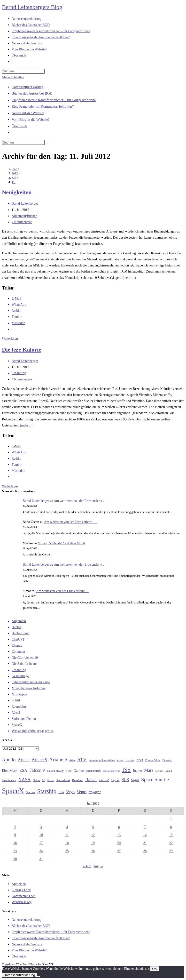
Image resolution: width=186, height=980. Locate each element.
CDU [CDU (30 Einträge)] (140, 760)
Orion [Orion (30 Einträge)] (36, 780)
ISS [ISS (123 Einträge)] (126, 770)
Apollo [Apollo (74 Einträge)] (9, 760)
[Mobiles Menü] (13, 77)
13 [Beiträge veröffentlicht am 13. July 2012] (119, 835)
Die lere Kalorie (22, 350)
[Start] (15, 169)
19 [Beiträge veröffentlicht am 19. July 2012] (93, 843)
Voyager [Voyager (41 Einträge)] (95, 792)
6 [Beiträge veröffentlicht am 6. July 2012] (119, 827)
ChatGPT (18, 639)
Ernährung (19, 373)
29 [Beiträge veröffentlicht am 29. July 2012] (171, 851)
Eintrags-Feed (21, 890)
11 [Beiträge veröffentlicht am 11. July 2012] (67, 835)
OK (154, 969)
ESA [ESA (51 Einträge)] (23, 770)
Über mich (19, 126)
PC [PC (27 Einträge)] (44, 780)
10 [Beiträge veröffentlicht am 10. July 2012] (41, 835)
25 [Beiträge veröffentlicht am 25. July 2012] (67, 851)
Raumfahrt (19, 707)
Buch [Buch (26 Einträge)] (120, 760)
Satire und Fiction (24, 719)
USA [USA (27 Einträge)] (61, 792)
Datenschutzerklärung (28, 87)
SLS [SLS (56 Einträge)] (125, 780)
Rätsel (16, 713)
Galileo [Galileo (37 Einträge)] (79, 771)
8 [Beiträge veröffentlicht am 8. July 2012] (171, 827)
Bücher (32, 216)
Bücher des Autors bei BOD (32, 93)
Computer (18, 652)
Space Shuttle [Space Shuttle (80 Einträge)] (155, 779)
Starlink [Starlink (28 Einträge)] (31, 792)
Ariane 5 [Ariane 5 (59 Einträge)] (39, 760)
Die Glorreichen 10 (25, 658)
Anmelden (19, 884)
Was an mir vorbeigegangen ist (33, 731)
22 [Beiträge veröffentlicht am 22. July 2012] (171, 843)
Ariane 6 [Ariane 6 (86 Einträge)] (58, 760)
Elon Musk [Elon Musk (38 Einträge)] (10, 771)
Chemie (17, 646)
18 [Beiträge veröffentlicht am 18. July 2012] (67, 843)
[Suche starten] (47, 144)
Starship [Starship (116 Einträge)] (47, 791)
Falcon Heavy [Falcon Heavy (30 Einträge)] (55, 771)
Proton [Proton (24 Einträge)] (51, 780)
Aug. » (98, 866)
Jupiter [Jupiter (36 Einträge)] (137, 771)
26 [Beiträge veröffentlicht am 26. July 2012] (93, 851)
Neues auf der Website (28, 113)
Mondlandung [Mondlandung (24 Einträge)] (9, 780)
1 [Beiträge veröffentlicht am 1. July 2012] (171, 819)
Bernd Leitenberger (25, 204)
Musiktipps (19, 694)
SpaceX (17, 725)
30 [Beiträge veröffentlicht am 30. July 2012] (15, 859)
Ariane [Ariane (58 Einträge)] (24, 760)
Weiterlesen (10, 339)
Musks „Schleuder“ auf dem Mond (61, 543)
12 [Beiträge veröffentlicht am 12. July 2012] (93, 835)
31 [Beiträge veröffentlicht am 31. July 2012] (41, 859)
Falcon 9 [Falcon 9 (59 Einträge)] (37, 770)
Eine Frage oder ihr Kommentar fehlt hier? (43, 106)
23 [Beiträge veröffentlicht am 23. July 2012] (15, 851)
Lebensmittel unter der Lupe (31, 682)
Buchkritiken (20, 633)
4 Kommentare (22, 379)
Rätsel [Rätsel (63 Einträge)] (91, 780)
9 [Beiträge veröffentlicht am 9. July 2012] (15, 835)
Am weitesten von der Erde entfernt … (80, 501)
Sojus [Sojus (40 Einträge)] (135, 780)
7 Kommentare (22, 222)
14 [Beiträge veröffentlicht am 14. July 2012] (145, 835)
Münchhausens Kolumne (29, 688)
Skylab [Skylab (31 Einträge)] (115, 780)
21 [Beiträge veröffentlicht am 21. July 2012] (145, 843)
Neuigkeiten (17, 192)
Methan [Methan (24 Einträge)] (159, 771)
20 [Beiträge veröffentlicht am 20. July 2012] (119, 843)
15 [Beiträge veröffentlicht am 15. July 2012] (171, 835)
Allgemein (19, 216)
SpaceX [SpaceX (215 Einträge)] (13, 791)
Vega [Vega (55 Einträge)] (70, 792)
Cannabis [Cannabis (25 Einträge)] (130, 760)
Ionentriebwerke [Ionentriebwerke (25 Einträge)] (112, 771)
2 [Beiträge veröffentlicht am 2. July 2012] (15, 827)
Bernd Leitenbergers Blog (32, 7)
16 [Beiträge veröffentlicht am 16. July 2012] (15, 843)
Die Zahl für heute (24, 664)
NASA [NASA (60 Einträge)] (24, 780)
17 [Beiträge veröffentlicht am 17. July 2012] (41, 843)
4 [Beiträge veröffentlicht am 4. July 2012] (67, 827)
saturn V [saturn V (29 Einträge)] (104, 780)
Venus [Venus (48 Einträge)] (82, 792)
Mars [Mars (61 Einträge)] (149, 770)
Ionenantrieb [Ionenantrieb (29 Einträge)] (93, 771)
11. (14, 182)
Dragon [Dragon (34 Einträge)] (167, 760)
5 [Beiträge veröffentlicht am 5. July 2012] (93, 827)
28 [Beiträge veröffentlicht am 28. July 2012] (145, 851)
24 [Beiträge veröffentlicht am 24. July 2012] (41, 851)
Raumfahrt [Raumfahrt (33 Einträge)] (63, 780)
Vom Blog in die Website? (31, 120)
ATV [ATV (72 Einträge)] (82, 760)
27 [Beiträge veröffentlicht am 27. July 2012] (119, 851)
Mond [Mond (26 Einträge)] (169, 771)
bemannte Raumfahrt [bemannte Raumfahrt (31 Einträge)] (102, 760)
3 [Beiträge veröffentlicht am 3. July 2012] (41, 827)
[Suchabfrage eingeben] (23, 71)
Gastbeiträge (20, 676)
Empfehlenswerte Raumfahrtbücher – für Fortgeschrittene (54, 100)
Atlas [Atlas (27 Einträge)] (72, 760)
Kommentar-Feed (23, 896)
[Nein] (39, 976)
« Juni (87, 866)
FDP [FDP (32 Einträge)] (69, 771)
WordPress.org (22, 902)
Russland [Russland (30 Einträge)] (78, 780)
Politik (16, 700)
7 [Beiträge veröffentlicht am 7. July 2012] (145, 827)
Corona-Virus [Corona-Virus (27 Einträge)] (153, 760)
